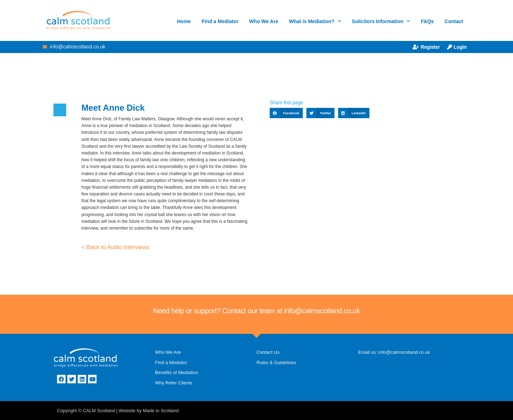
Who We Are (264, 21)
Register (426, 47)
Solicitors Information (381, 21)
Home (184, 21)
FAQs (427, 21)
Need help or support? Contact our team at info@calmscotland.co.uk (256, 311)
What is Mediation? (315, 21)
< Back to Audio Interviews (115, 247)
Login (457, 47)
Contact (454, 21)
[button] (286, 113)
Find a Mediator (220, 21)
